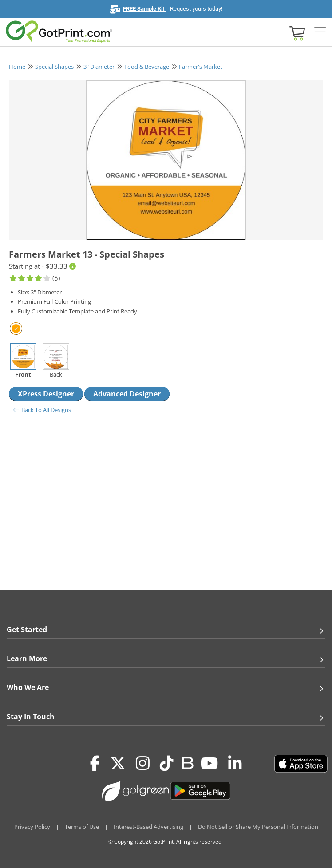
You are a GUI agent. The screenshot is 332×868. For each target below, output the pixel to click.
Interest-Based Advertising (148, 827)
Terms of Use (82, 827)
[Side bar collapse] (320, 32)
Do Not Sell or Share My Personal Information (258, 827)
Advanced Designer (127, 394)
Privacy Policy (32, 827)
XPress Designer (46, 394)
